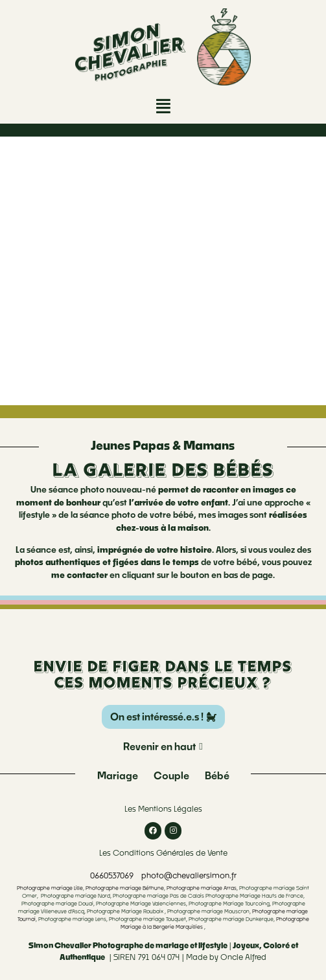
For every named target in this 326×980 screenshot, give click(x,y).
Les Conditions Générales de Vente (163, 853)
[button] (163, 106)
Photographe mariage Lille (50, 888)
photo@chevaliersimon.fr (189, 875)
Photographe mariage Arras (202, 888)
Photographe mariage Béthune (125, 888)
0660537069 (112, 875)
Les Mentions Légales (163, 809)
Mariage (118, 775)
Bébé (217, 775)
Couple (171, 775)
